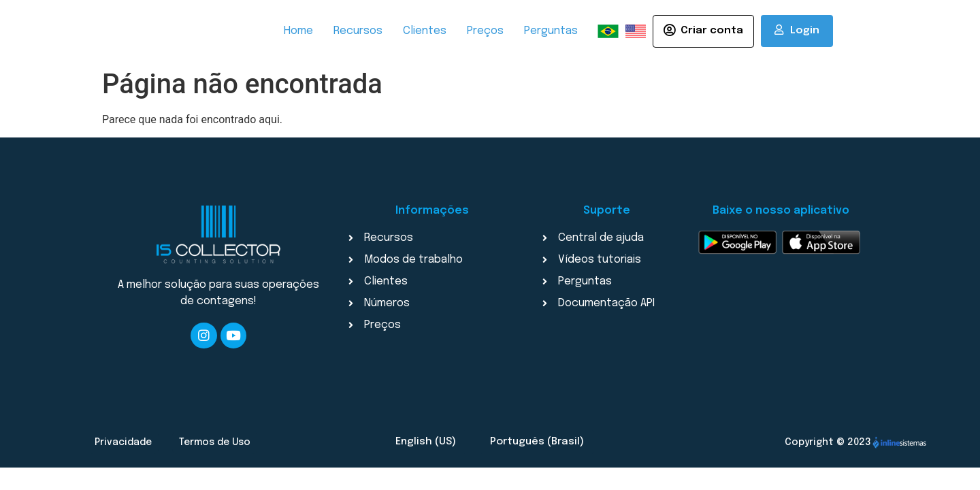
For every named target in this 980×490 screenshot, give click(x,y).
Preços (485, 31)
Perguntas (551, 31)
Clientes (425, 31)
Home (298, 31)
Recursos (358, 31)
